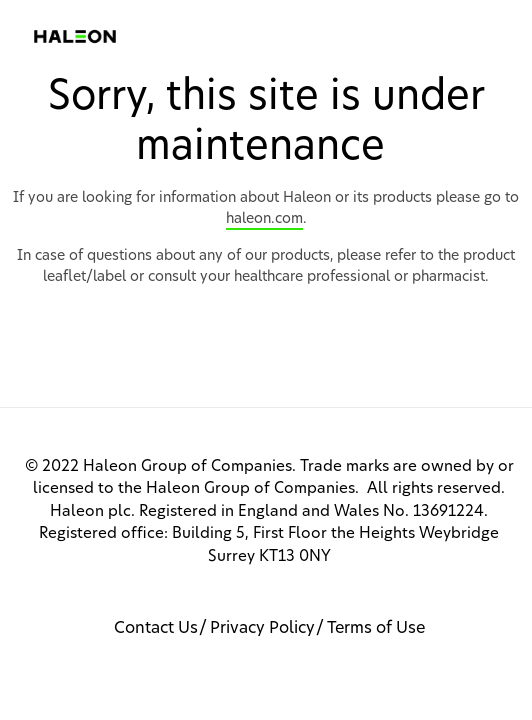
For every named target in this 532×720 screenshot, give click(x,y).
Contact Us (156, 628)
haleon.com (264, 219)
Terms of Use (376, 628)
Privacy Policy (262, 628)
